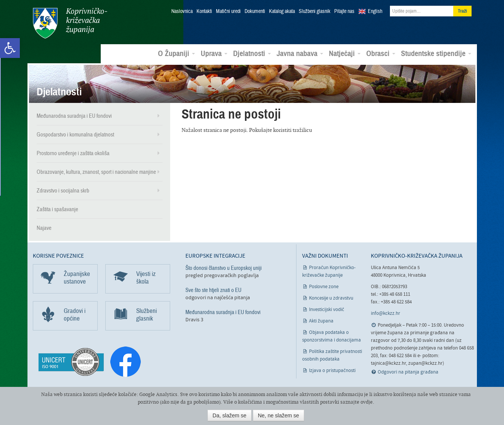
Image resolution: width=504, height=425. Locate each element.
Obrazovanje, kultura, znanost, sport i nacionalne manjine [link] (96, 172)
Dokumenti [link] (255, 11)
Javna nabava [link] (300, 54)
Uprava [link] (214, 54)
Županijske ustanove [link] (77, 278)
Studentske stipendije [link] (436, 54)
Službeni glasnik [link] (315, 11)
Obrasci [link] (381, 54)
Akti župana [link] (321, 321)
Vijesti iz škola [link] (146, 278)
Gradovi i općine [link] (75, 315)
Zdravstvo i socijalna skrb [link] (63, 191)
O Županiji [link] (176, 54)
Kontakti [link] (204, 11)
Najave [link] (44, 228)
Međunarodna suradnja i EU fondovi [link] (74, 116)
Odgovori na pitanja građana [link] (408, 372)
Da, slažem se (229, 415)
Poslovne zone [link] (324, 287)
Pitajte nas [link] (344, 11)
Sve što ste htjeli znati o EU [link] (213, 290)
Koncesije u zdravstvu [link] (331, 298)
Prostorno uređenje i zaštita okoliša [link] (73, 153)
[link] (10, 48)
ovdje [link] (367, 402)
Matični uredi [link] (228, 11)
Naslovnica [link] (182, 11)
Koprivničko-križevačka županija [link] (70, 23)
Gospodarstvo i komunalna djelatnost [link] (75, 135)
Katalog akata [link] (282, 11)
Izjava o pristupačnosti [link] (332, 371)
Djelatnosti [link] (252, 54)
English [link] (375, 11)
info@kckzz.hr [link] (386, 314)
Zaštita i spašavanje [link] (57, 209)
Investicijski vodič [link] (327, 310)
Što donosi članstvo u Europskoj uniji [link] (224, 268)
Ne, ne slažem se (279, 415)
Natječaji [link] (345, 54)
